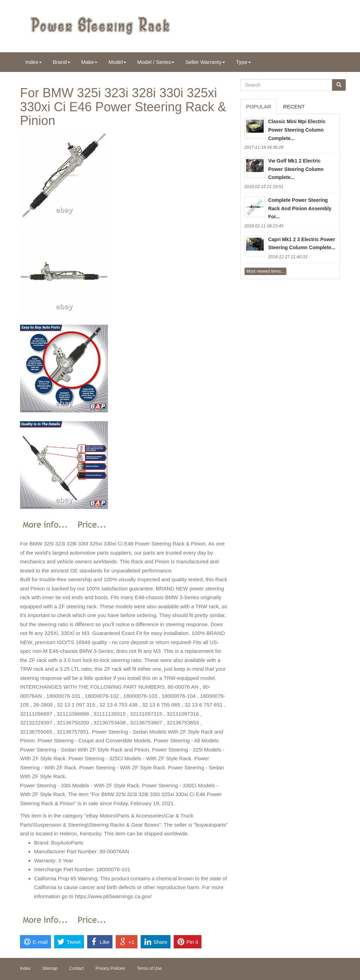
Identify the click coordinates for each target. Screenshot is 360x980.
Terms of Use (149, 968)
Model (117, 62)
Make (89, 62)
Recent (294, 107)
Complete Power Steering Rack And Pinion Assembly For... (300, 208)
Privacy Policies (110, 968)
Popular (259, 107)
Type (243, 62)
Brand (62, 62)
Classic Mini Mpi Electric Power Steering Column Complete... (297, 130)
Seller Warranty (205, 62)
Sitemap (50, 968)
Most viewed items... (266, 271)
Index (34, 62)
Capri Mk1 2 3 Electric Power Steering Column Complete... (302, 244)
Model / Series (156, 62)
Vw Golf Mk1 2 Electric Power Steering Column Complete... (296, 169)
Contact (76, 968)
